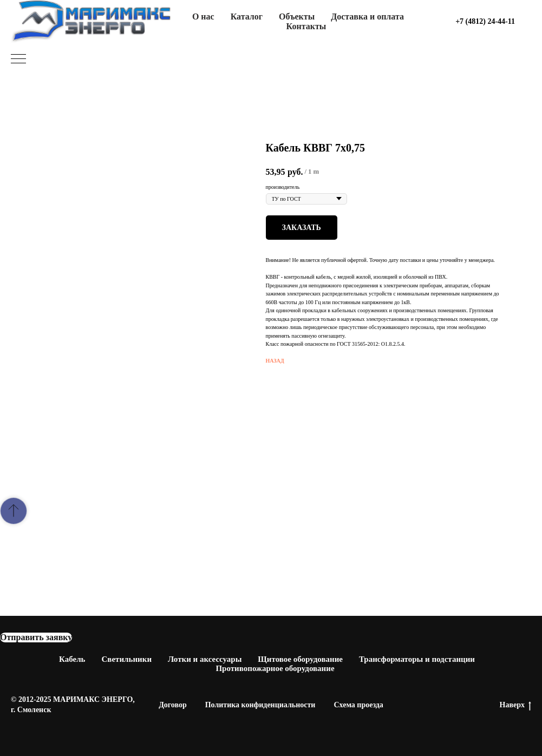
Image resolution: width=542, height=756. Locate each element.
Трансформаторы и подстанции (417, 659)
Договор (173, 705)
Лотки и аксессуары (205, 659)
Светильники (127, 659)
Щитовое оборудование (300, 659)
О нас (203, 17)
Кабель (72, 659)
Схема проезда (358, 705)
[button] (36, 637)
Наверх (515, 706)
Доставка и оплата (367, 17)
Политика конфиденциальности (260, 705)
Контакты (306, 26)
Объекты (297, 17)
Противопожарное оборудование (275, 668)
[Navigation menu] (18, 60)
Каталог (247, 17)
